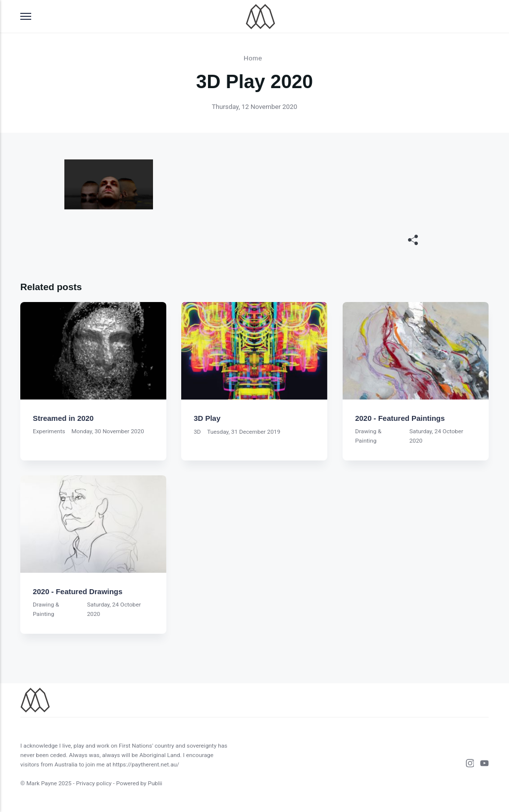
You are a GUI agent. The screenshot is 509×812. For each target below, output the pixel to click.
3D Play (207, 418)
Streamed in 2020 (63, 418)
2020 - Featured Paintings (400, 418)
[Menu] (26, 17)
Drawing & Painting (368, 436)
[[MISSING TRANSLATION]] (413, 241)
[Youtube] (481, 765)
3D (198, 431)
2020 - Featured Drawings (77, 591)
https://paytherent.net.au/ (146, 764)
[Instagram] (467, 765)
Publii (155, 783)
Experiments (49, 431)
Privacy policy (94, 783)
